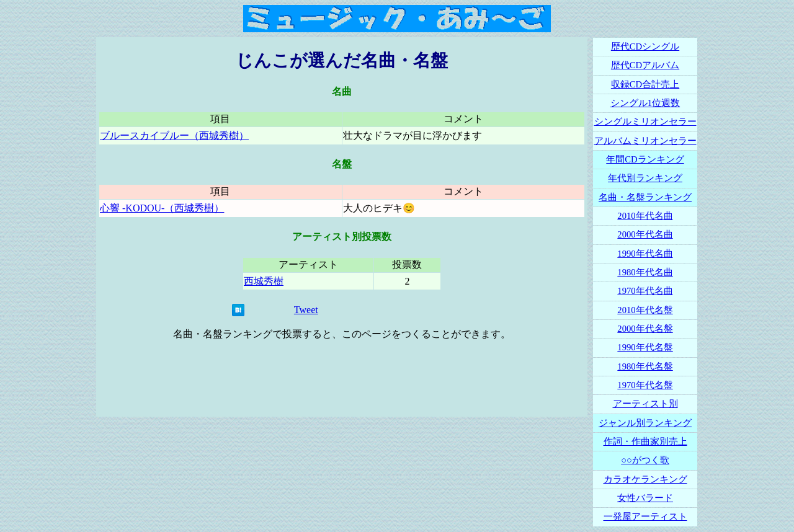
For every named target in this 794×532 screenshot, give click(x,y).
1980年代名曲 (645, 272)
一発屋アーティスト (645, 516)
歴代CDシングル (645, 47)
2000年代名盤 (645, 329)
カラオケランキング (645, 479)
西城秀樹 (264, 281)
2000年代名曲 (645, 234)
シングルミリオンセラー (645, 122)
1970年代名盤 (645, 385)
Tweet (306, 310)
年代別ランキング (645, 178)
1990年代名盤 (645, 347)
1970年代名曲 (645, 291)
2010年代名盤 (645, 310)
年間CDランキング (645, 159)
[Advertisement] (342, 379)
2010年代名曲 (645, 216)
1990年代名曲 (645, 254)
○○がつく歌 (645, 460)
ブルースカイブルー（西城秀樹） (174, 135)
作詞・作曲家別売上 (645, 441)
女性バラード (645, 498)
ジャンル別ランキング (645, 423)
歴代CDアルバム (645, 65)
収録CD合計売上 (645, 84)
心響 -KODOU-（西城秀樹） (162, 208)
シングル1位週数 (645, 103)
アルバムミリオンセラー (645, 141)
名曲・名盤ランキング (645, 197)
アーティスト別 (645, 404)
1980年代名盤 (645, 366)
